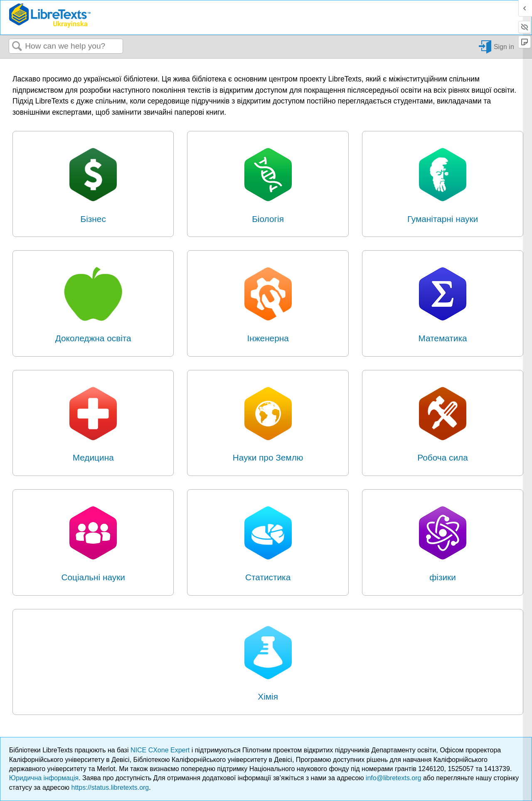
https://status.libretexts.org (110, 787)
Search (17, 47)
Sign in (504, 46)
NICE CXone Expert (161, 750)
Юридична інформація (44, 778)
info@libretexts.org (394, 778)
